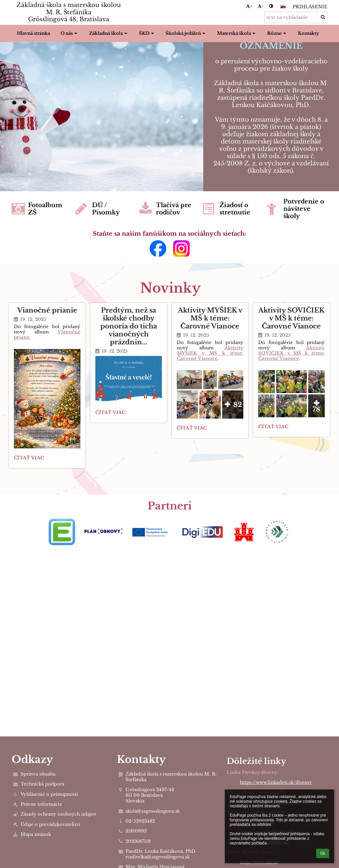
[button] (283, 7)
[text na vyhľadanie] (296, 17)
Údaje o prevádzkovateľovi (50, 824)
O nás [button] (70, 33)
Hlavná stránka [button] (33, 33)
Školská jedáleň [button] (186, 33)
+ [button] (249, 6)
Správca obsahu (38, 774)
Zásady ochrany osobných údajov (58, 814)
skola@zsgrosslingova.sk (153, 811)
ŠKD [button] (147, 33)
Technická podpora (42, 784)
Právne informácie (41, 804)
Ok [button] (323, 853)
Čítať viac (29, 459)
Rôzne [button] (277, 33)
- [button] (261, 6)
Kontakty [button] (308, 33)
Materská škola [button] (237, 33)
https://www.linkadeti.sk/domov (276, 782)
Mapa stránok (36, 834)
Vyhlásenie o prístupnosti (49, 794)
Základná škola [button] (109, 33)
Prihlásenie (310, 7)
